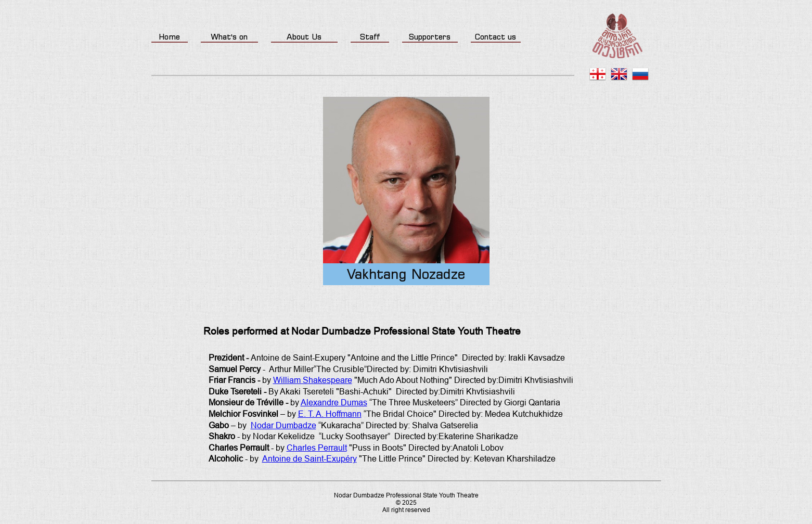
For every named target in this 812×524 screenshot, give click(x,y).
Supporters (430, 37)
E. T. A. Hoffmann (330, 414)
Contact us (495, 37)
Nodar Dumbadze (283, 425)
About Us (304, 37)
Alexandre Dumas (334, 402)
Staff (370, 37)
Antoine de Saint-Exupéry (310, 459)
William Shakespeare (313, 380)
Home (169, 37)
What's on (229, 37)
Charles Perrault (317, 448)
